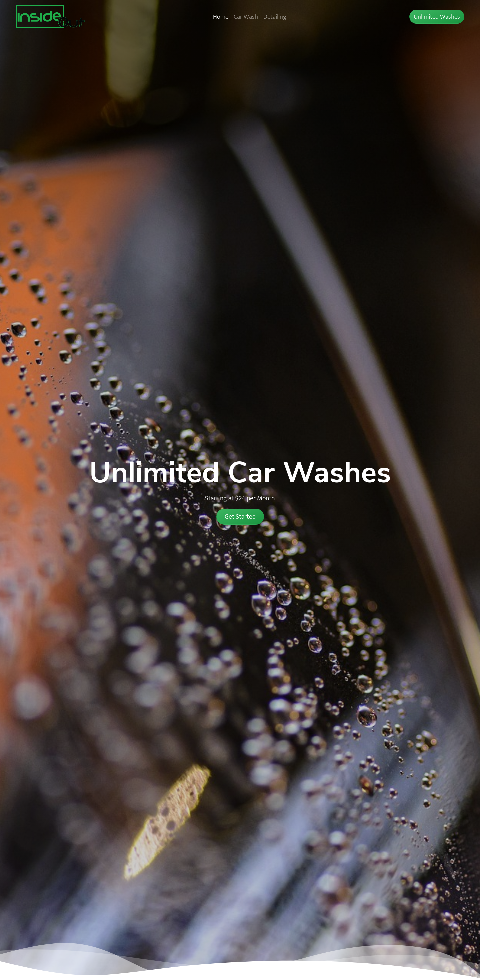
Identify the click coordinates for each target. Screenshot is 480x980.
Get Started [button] (240, 517)
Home (221, 17)
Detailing (275, 17)
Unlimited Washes (437, 17)
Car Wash (246, 17)
